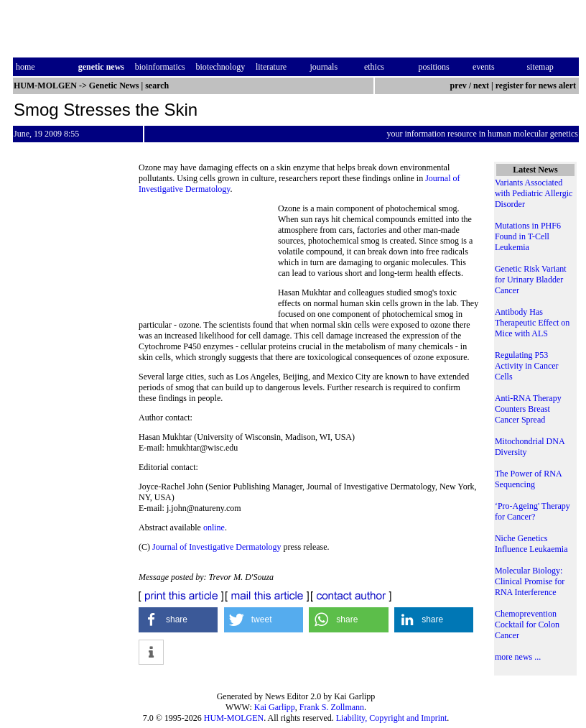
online (214, 527)
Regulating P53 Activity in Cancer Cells (527, 366)
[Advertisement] (208, 257)
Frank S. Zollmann (332, 707)
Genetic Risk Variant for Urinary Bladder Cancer (531, 280)
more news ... (518, 657)
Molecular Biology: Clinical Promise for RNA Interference (530, 581)
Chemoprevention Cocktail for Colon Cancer (527, 625)
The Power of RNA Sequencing (528, 479)
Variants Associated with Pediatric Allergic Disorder (534, 193)
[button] (178, 620)
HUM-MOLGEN (234, 718)
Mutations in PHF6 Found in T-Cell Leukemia (528, 236)
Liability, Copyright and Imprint (392, 718)
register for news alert (537, 86)
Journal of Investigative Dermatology (217, 547)
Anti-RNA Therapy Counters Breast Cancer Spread (528, 409)
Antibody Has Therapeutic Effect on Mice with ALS (532, 323)
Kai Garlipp (275, 707)
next (481, 86)
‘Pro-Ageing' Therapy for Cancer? (532, 511)
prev (459, 86)
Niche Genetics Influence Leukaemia (531, 544)
